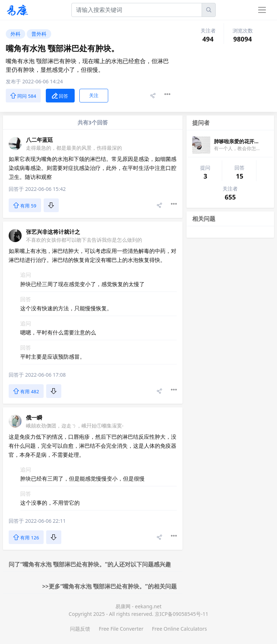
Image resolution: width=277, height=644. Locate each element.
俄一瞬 (34, 417)
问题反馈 (80, 629)
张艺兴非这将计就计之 (53, 232)
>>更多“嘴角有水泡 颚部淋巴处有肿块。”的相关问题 (109, 586)
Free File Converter (121, 629)
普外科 (39, 34)
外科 (16, 34)
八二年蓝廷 (39, 140)
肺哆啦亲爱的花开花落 (239, 141)
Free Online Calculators (179, 629)
